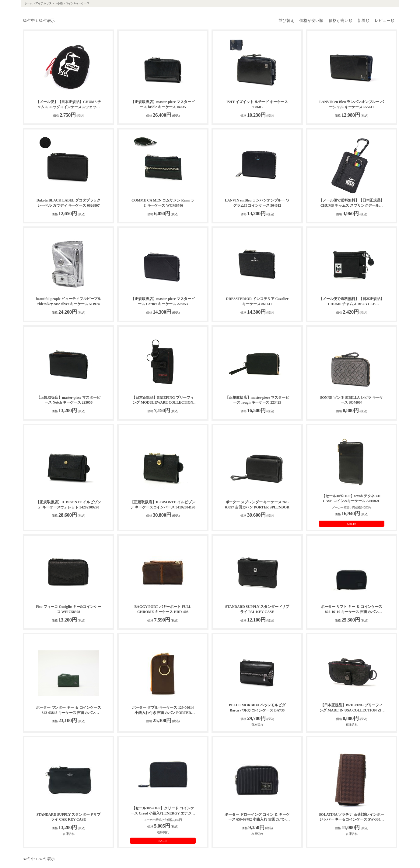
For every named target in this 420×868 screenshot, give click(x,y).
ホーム (28, 3)
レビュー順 (385, 21)
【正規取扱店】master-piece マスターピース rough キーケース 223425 (257, 400)
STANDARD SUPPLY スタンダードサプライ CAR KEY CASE (69, 817)
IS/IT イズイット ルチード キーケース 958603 (257, 104)
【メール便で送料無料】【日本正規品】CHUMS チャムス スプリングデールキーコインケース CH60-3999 (352, 203)
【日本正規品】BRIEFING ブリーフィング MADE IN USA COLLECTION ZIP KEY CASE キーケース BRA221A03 (352, 708)
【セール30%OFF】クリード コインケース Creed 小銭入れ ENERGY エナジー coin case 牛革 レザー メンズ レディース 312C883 (163, 811)
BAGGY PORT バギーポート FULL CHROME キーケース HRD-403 (163, 609)
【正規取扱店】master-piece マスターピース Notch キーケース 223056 (68, 400)
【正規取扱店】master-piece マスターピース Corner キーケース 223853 (163, 301)
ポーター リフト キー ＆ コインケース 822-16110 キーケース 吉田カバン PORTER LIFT (352, 610)
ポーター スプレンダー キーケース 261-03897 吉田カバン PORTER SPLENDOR (257, 505)
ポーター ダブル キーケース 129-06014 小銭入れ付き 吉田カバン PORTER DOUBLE (163, 710)
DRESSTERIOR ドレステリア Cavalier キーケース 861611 (257, 301)
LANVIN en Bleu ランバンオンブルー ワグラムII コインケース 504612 (257, 203)
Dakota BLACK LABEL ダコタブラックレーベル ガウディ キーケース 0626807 (68, 203)
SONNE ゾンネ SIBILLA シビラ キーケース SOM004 (352, 400)
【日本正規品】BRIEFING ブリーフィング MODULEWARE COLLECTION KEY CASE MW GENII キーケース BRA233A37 (163, 400)
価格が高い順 (341, 21)
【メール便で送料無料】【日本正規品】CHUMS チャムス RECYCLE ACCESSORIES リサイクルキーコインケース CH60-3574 (352, 302)
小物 (60, 3)
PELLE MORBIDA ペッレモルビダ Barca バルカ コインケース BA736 (257, 708)
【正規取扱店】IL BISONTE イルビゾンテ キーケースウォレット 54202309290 (68, 505)
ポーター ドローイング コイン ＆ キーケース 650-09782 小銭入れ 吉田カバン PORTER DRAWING (257, 817)
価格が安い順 (311, 21)
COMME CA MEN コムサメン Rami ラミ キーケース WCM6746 (163, 203)
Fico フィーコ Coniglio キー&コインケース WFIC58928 (68, 609)
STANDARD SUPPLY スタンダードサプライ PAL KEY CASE (257, 609)
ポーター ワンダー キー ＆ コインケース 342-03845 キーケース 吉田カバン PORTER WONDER (68, 710)
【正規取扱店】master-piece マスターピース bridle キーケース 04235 (163, 104)
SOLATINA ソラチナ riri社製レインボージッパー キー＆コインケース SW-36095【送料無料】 (352, 817)
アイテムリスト (45, 3)
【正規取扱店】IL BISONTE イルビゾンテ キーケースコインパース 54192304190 (163, 505)
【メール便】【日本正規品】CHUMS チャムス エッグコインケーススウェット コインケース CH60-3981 (68, 105)
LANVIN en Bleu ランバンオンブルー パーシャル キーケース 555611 (352, 104)
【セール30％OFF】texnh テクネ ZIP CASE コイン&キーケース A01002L (352, 499)
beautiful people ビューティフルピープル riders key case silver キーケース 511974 (69, 301)
